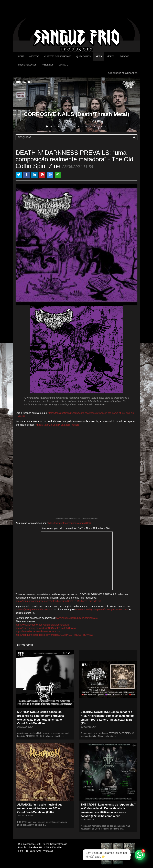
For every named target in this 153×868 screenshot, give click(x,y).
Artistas (34, 56)
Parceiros (48, 65)
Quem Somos (83, 56)
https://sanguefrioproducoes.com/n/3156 (70, 523)
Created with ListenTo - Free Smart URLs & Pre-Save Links (76, 518)
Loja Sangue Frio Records (122, 73)
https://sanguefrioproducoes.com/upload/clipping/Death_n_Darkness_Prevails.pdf (58, 601)
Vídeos (111, 56)
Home (21, 56)
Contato (63, 65)
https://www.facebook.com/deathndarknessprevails (42, 625)
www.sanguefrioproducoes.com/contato (77, 618)
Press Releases (27, 65)
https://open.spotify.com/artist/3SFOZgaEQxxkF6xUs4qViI (46, 628)
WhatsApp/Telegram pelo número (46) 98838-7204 (102, 610)
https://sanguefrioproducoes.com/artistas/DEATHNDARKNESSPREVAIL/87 (55, 635)
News (99, 56)
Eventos (124, 56)
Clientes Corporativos (58, 56)
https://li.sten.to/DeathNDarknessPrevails (57, 425)
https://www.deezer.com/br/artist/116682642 (39, 631)
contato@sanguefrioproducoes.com (34, 610)
